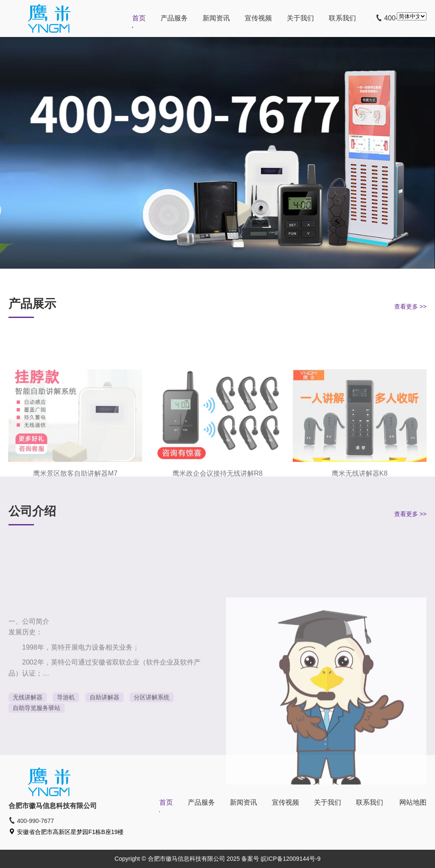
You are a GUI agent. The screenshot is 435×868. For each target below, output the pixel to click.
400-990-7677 (31, 821)
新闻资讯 (216, 18)
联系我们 (342, 18)
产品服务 (174, 18)
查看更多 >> (410, 306)
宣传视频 (258, 18)
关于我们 (300, 18)
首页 (139, 18)
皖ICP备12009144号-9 (291, 859)
